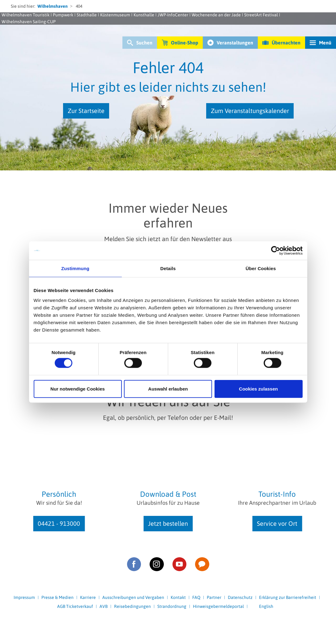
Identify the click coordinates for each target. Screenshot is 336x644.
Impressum (24, 597)
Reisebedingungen (132, 606)
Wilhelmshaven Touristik (26, 15)
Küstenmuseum (115, 15)
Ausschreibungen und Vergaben (133, 597)
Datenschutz (240, 597)
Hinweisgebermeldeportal (218, 606)
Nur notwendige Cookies (78, 389)
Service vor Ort (277, 523)
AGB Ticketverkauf (75, 606)
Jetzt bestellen (168, 523)
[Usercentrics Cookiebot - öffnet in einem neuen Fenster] (276, 251)
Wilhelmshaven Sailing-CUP (29, 22)
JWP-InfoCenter (173, 15)
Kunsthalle (144, 15)
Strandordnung (172, 606)
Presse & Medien (57, 597)
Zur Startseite (86, 111)
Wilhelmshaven (53, 6)
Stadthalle (87, 15)
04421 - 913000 (59, 523)
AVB (104, 606)
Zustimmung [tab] (75, 268)
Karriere (88, 597)
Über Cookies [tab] (261, 268)
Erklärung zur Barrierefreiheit (288, 597)
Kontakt (178, 597)
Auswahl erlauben (168, 389)
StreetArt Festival (261, 15)
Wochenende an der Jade (216, 15)
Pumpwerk (63, 15)
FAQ (196, 597)
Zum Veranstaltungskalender (250, 111)
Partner (214, 597)
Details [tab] (168, 268)
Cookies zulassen (258, 389)
